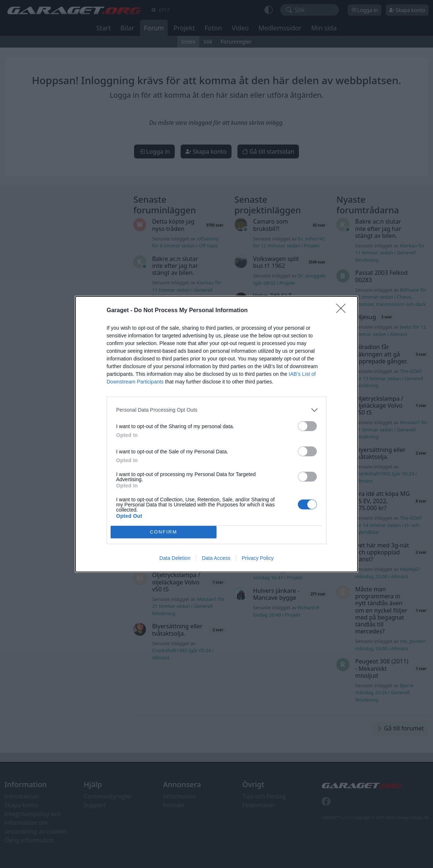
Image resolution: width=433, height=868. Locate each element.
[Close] (343, 311)
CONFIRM (164, 532)
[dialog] (217, 434)
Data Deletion (175, 558)
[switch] (307, 426)
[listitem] (217, 410)
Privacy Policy (258, 558)
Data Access (216, 558)
